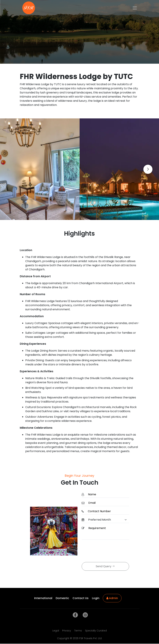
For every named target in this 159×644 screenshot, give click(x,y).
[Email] (108, 503)
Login (96, 598)
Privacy (67, 631)
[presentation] (108, 551)
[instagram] (85, 615)
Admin (112, 598)
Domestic (62, 598)
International (43, 598)
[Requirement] (108, 532)
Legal (56, 631)
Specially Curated (96, 631)
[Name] (108, 495)
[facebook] (75, 615)
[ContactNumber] (107, 511)
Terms (78, 631)
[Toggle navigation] (135, 8)
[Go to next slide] (148, 169)
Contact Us (81, 598)
